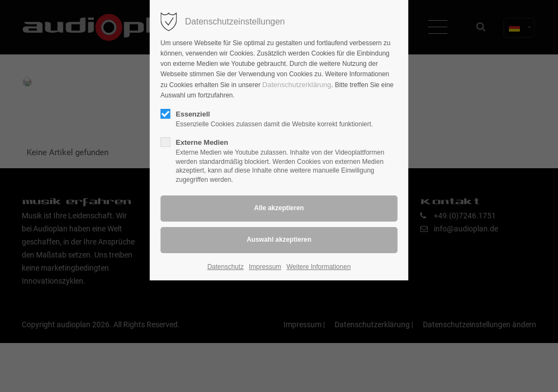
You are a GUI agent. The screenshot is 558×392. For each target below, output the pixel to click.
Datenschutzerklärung (296, 85)
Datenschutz (225, 267)
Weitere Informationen (319, 267)
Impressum (265, 267)
